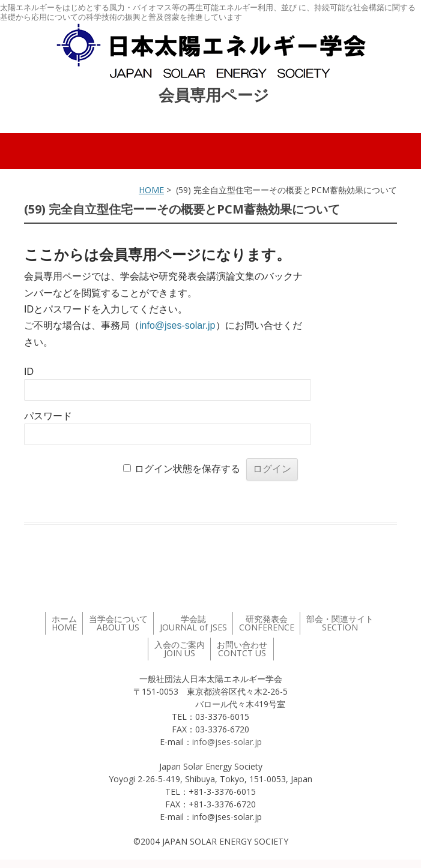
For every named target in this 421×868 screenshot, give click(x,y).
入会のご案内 (180, 649)
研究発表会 (267, 623)
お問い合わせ (242, 649)
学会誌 (193, 623)
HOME (151, 190)
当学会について (118, 623)
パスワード (48, 416)
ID (29, 372)
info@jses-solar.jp (177, 325)
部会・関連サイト (340, 623)
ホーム (64, 623)
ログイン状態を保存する (187, 469)
